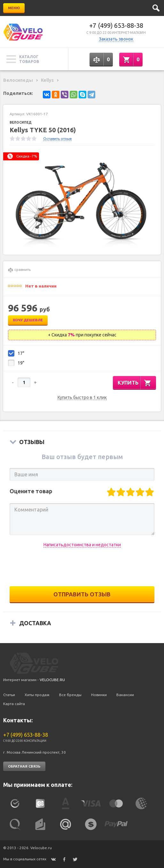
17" (21, 353)
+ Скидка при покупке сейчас (82, 335)
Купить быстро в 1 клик (82, 398)
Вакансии (125, 695)
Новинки (99, 695)
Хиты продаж (37, 695)
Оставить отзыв (57, 138)
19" (21, 363)
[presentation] (82, 567)
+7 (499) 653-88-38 (116, 25)
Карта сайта (14, 704)
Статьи (9, 695)
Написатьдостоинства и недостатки (82, 545)
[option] (82, 200)
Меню (14, 8)
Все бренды (70, 695)
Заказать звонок (116, 39)
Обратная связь (24, 766)
